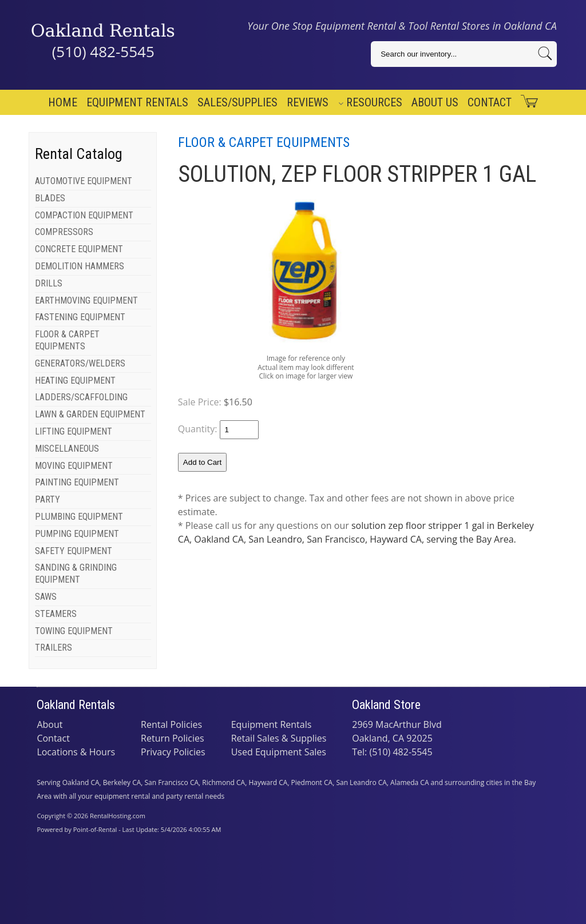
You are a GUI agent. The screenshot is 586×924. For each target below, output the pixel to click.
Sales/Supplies (237, 102)
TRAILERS (54, 648)
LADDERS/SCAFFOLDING (81, 397)
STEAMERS (56, 614)
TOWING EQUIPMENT (74, 631)
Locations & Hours (76, 752)
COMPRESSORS (64, 232)
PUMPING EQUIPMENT (77, 534)
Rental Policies (171, 724)
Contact (490, 102)
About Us (435, 102)
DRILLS (49, 283)
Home (63, 102)
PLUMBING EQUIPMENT (79, 517)
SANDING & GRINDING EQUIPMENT (76, 573)
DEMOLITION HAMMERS (80, 266)
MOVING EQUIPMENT (74, 466)
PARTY (47, 499)
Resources (370, 102)
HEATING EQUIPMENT (75, 381)
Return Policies (173, 738)
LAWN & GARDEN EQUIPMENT (90, 414)
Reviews (308, 102)
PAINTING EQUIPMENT (77, 482)
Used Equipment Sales (279, 752)
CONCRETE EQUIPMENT (79, 249)
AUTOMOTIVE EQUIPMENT (84, 181)
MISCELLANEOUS (67, 449)
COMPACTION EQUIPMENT (84, 215)
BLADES (50, 198)
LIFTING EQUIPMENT (74, 431)
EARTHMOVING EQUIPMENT (86, 300)
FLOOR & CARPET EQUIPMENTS (67, 340)
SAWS (46, 597)
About (50, 724)
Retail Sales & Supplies (279, 738)
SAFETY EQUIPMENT (74, 551)
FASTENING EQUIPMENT (80, 317)
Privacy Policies (173, 752)
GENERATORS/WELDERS (80, 363)
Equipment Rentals (137, 102)
